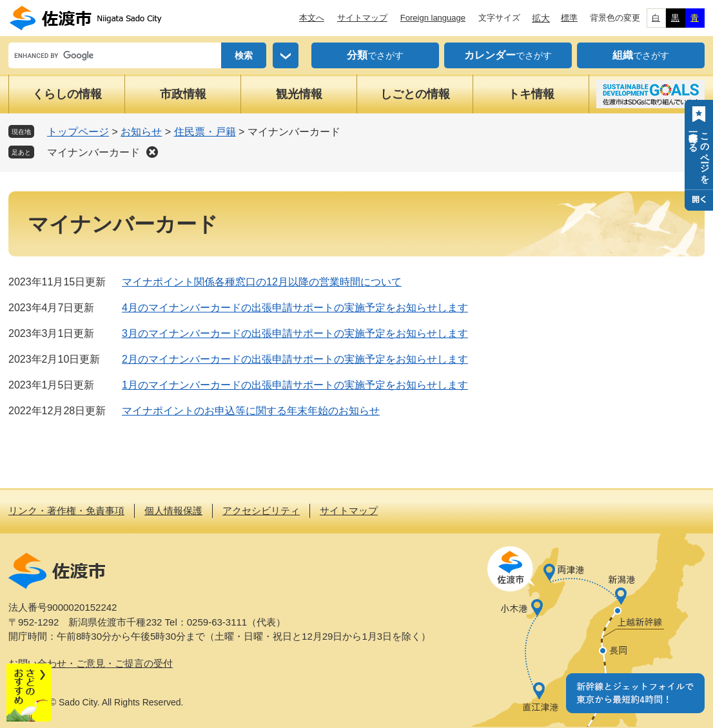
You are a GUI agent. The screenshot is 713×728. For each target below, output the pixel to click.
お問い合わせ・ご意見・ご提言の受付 (91, 663)
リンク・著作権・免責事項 (66, 511)
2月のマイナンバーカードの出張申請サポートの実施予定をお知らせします (295, 359)
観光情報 (299, 94)
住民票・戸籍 (205, 132)
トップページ (78, 132)
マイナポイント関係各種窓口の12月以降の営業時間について (262, 282)
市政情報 (183, 94)
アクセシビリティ (261, 511)
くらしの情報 (67, 94)
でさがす (375, 55)
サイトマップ (362, 18)
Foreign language (433, 18)
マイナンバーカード (93, 152)
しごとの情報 (415, 94)
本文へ (312, 18)
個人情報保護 (173, 511)
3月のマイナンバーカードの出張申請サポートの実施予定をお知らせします (295, 333)
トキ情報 (531, 94)
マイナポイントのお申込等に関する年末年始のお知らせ (251, 411)
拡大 (541, 18)
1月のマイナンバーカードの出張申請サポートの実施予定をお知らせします (295, 385)
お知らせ (141, 132)
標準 (569, 18)
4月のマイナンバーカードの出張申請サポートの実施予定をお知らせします (295, 308)
